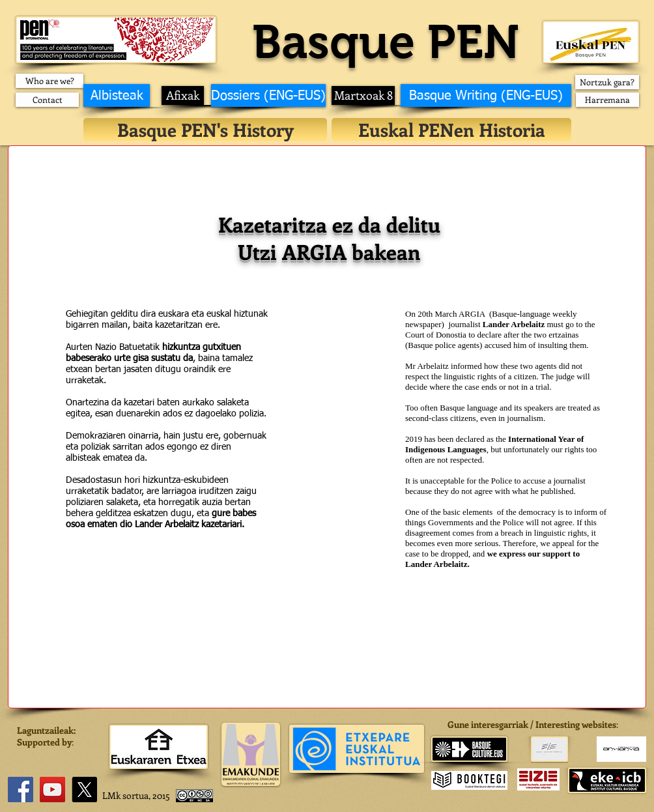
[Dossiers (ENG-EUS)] (268, 95)
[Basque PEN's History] (205, 129)
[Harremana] (607, 100)
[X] (84, 790)
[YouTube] (52, 790)
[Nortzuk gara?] (607, 82)
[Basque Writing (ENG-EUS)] (486, 95)
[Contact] (47, 100)
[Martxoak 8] (363, 95)
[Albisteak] (117, 95)
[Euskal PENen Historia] (451, 129)
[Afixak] (183, 95)
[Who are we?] (50, 81)
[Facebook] (21, 790)
